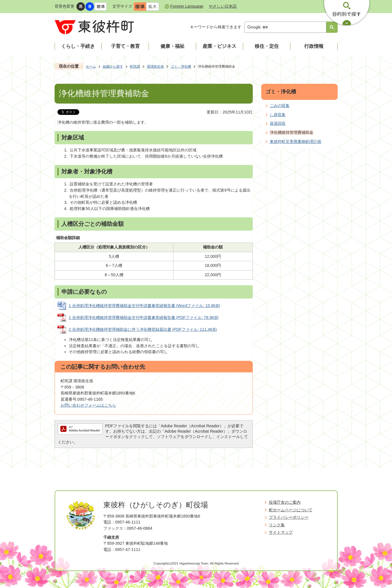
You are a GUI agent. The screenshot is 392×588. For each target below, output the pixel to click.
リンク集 (277, 525)
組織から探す (113, 66)
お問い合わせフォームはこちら (88, 405)
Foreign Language (187, 6)
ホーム (91, 66)
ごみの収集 (280, 106)
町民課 (135, 66)
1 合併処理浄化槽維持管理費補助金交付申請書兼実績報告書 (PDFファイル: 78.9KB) (144, 317)
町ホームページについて (291, 510)
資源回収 (278, 123)
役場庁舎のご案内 (285, 502)
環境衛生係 (155, 66)
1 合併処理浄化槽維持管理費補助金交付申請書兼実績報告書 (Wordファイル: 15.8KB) (144, 306)
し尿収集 (278, 115)
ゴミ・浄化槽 (181, 66)
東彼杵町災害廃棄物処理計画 (295, 141)
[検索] (287, 27)
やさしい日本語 (223, 6)
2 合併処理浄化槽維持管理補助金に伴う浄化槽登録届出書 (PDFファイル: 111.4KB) (143, 329)
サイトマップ (281, 532)
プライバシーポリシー (289, 517)
